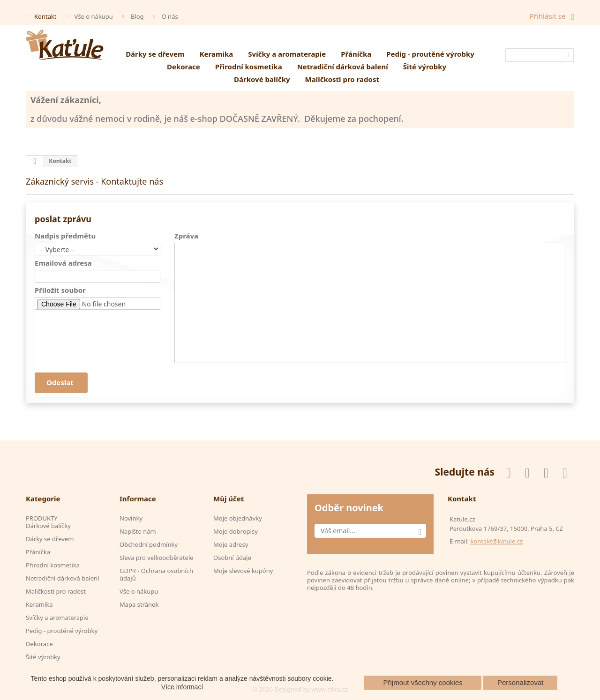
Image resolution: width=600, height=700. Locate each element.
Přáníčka (356, 54)
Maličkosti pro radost (342, 79)
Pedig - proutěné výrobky (430, 54)
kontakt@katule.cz (496, 541)
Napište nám (138, 531)
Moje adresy (231, 544)
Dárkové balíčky (262, 79)
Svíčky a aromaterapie (287, 54)
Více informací (182, 687)
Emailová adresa (63, 263)
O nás (170, 16)
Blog (137, 16)
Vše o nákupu (94, 16)
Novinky (131, 518)
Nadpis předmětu (65, 236)
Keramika (217, 54)
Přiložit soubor (60, 290)
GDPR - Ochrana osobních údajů (156, 574)
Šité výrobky (425, 67)
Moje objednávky (238, 518)
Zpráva (186, 236)
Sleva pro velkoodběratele (157, 558)
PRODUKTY (42, 518)
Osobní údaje (232, 558)
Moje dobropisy (236, 531)
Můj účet (229, 499)
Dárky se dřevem (155, 54)
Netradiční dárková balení (343, 67)
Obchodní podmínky (149, 544)
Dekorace (184, 67)
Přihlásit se (548, 16)
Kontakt (45, 16)
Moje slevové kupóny (243, 571)
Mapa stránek (139, 604)
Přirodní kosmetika (249, 67)
